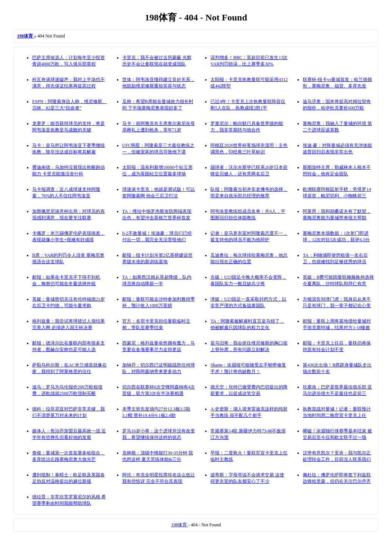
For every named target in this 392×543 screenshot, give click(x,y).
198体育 (180, 525)
